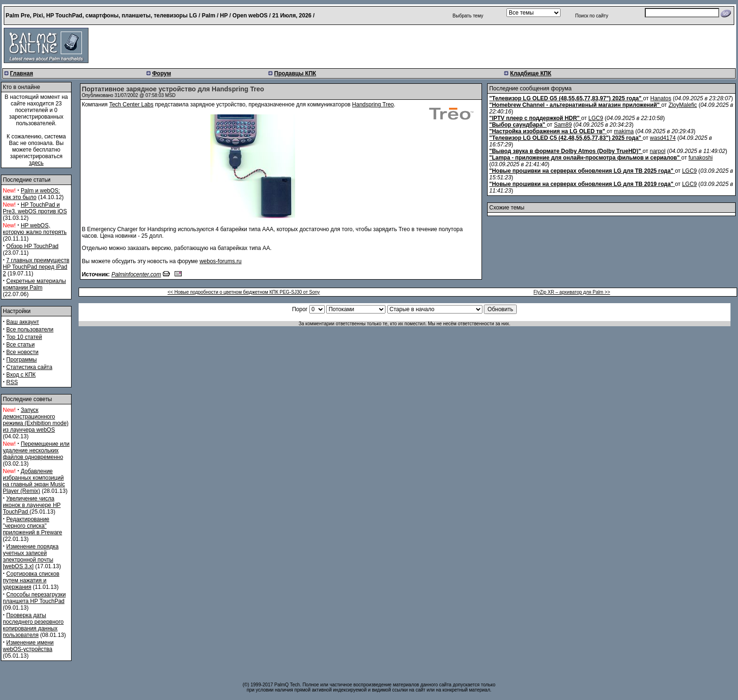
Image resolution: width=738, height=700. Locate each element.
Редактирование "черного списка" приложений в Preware (32, 526)
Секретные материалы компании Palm (34, 284)
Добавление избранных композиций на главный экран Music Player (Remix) (34, 481)
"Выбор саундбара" (517, 125)
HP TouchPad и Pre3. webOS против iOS (35, 208)
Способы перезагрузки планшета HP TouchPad (34, 598)
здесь (36, 163)
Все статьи (20, 345)
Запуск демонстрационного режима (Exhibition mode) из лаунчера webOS (36, 420)
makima (624, 131)
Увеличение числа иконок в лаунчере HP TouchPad (32, 505)
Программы (21, 360)
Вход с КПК (21, 375)
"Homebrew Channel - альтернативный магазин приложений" (574, 105)
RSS (12, 382)
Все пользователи (30, 330)
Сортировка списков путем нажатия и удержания (31, 580)
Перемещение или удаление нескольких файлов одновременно (36, 451)
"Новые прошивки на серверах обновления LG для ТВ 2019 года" (581, 184)
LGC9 (596, 118)
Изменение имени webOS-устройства (28, 646)
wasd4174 (663, 138)
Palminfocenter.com (136, 274)
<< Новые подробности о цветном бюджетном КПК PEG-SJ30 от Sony (244, 292)
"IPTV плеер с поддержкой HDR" (534, 118)
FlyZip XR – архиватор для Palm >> (572, 292)
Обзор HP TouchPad (32, 246)
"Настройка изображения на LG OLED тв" (547, 131)
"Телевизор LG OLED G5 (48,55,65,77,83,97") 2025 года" (565, 98)
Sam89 (563, 125)
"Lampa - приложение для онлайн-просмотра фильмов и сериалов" (584, 158)
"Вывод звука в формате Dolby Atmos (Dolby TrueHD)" (565, 151)
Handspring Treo (373, 105)
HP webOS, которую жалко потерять (35, 229)
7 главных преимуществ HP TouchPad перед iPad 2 (36, 267)
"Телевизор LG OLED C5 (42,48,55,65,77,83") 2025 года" (565, 138)
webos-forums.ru (221, 261)
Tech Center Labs (131, 105)
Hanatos (661, 98)
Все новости (22, 352)
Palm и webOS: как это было (31, 194)
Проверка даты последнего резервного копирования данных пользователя (33, 625)
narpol (658, 151)
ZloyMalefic (683, 105)
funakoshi (701, 158)
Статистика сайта (29, 367)
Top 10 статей (24, 337)
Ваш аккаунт (23, 322)
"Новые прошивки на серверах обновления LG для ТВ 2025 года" (581, 171)
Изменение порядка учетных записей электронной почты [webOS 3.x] (31, 556)
